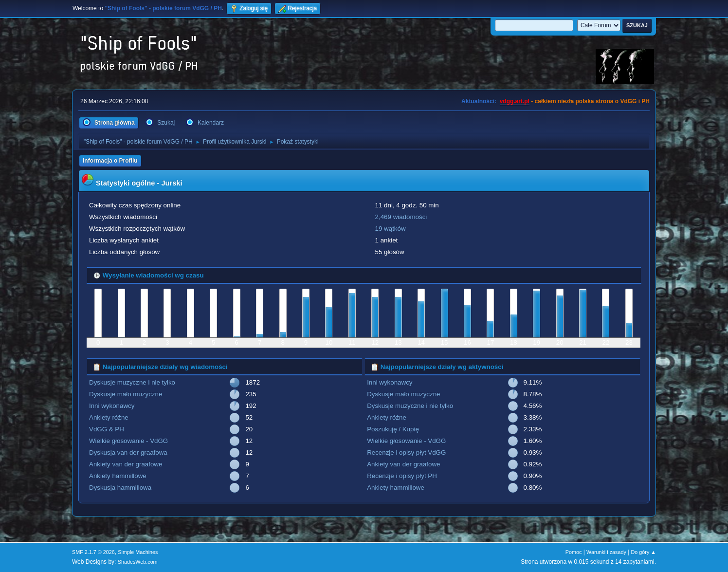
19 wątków (391, 229)
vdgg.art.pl (515, 101)
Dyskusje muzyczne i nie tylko (132, 382)
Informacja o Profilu (110, 161)
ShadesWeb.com (138, 562)
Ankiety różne (109, 417)
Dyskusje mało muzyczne (126, 394)
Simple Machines (138, 552)
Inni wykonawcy (112, 406)
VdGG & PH (107, 429)
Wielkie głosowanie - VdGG (128, 441)
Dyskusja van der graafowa (128, 452)
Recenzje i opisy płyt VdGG (406, 452)
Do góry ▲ (644, 552)
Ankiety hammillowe (118, 476)
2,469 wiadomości (401, 217)
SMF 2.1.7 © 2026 (93, 552)
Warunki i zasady (606, 552)
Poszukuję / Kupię (393, 429)
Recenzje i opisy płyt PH (402, 476)
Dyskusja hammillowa (120, 488)
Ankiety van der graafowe (126, 464)
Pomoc (574, 552)
